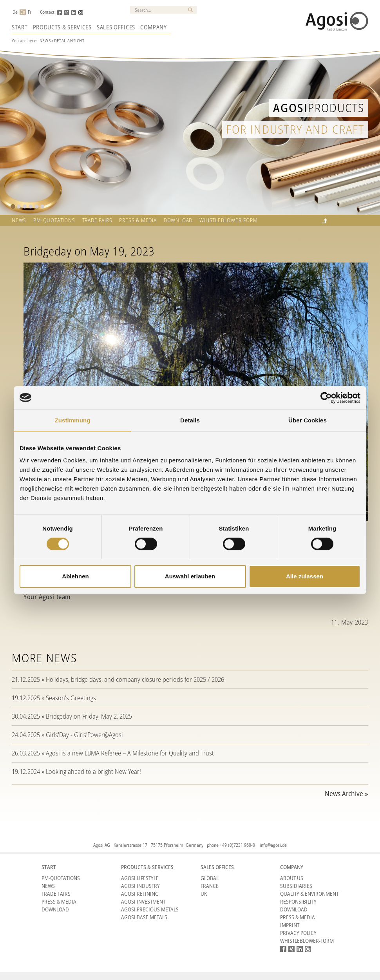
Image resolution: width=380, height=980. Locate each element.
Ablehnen (75, 576)
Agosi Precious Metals (150, 909)
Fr (30, 12)
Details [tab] (190, 420)
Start (20, 27)
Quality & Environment (309, 894)
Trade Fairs (56, 894)
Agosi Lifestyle (140, 878)
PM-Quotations (61, 878)
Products (319, 108)
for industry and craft (295, 129)
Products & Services (62, 27)
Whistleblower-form (228, 220)
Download (178, 220)
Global (210, 878)
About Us (292, 878)
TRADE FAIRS (97, 220)
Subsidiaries (296, 886)
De (15, 12)
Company (154, 27)
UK (204, 894)
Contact (47, 12)
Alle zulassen (305, 576)
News (45, 41)
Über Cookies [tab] (308, 420)
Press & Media (138, 220)
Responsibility (298, 901)
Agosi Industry (140, 886)
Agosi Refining (140, 894)
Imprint (290, 925)
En (23, 12)
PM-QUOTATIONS (54, 220)
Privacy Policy (298, 933)
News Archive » (347, 793)
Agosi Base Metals (144, 917)
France (210, 886)
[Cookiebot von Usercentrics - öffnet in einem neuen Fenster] (326, 398)
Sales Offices (116, 27)
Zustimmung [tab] (73, 420)
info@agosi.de (273, 845)
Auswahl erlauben (190, 576)
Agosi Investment (143, 901)
